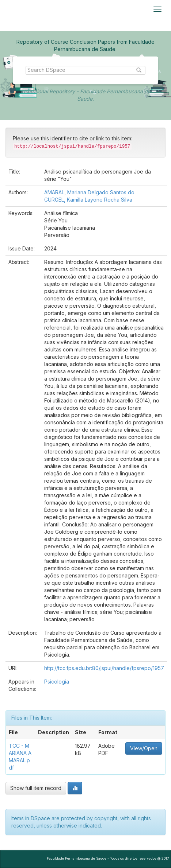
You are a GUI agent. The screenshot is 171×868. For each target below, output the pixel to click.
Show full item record (36, 788)
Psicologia (57, 682)
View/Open (144, 748)
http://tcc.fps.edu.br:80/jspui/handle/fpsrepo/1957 (104, 668)
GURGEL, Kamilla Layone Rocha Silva (88, 200)
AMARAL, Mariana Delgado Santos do (89, 192)
